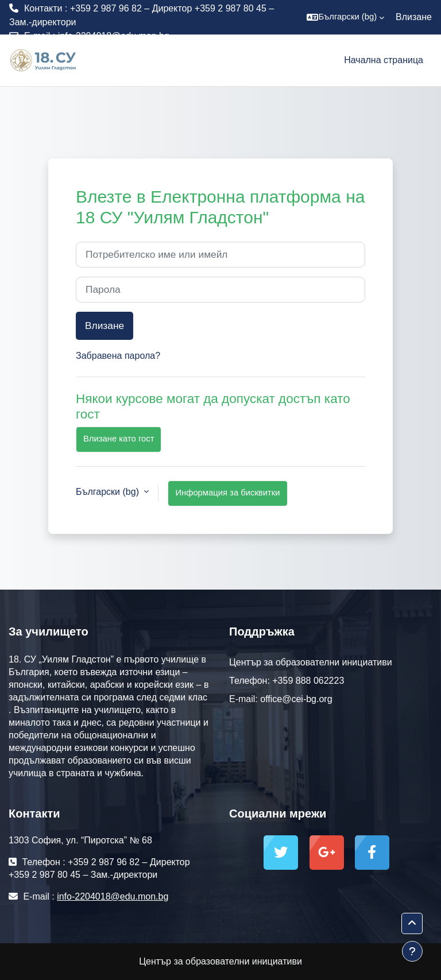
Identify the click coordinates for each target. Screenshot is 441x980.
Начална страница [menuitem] (384, 60)
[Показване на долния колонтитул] (412, 951)
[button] (345, 17)
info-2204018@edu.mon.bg (114, 36)
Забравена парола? (118, 356)
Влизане (414, 17)
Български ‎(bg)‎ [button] (109, 492)
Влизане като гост (119, 439)
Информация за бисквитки (227, 493)
